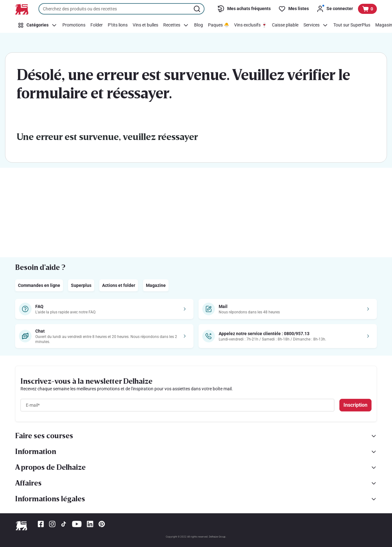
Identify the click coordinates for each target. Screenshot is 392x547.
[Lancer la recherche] (198, 9)
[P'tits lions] (118, 25)
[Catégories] (37, 25)
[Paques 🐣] (219, 25)
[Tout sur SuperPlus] (352, 25)
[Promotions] (74, 25)
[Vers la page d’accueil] (22, 9)
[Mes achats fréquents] (244, 9)
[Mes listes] (294, 9)
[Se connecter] (335, 9)
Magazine (156, 285)
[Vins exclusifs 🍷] (251, 25)
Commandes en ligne (39, 285)
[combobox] (121, 9)
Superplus (81, 285)
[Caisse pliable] (285, 25)
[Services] (316, 25)
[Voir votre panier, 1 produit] (367, 9)
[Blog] (199, 25)
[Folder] (97, 25)
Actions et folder (119, 285)
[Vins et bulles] (145, 25)
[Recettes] (176, 25)
